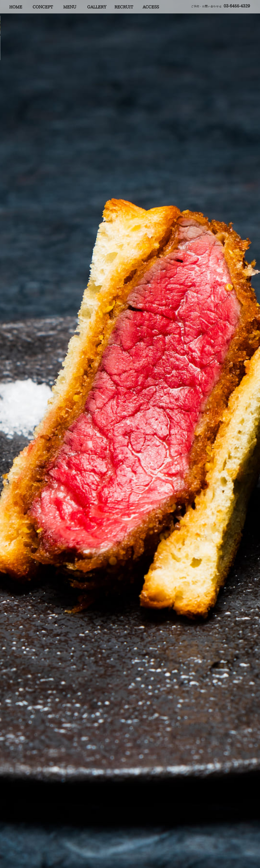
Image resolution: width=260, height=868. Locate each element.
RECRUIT (124, 7)
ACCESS (151, 7)
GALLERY (97, 7)
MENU (70, 7)
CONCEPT (43, 7)
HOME (16, 7)
